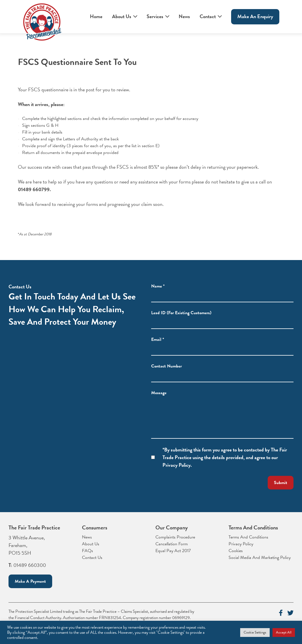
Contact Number (166, 366)
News (184, 16)
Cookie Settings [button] (255, 632)
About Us (122, 16)
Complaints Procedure (175, 537)
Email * (158, 339)
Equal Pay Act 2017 (173, 551)
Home (96, 16)
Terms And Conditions (248, 537)
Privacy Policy (241, 544)
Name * (158, 286)
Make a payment (30, 581)
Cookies (236, 551)
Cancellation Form (172, 544)
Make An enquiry (255, 16)
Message (159, 393)
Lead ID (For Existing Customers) (181, 313)
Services (155, 16)
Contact (208, 16)
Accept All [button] (284, 632)
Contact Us (92, 558)
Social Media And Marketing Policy (260, 558)
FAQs (87, 551)
